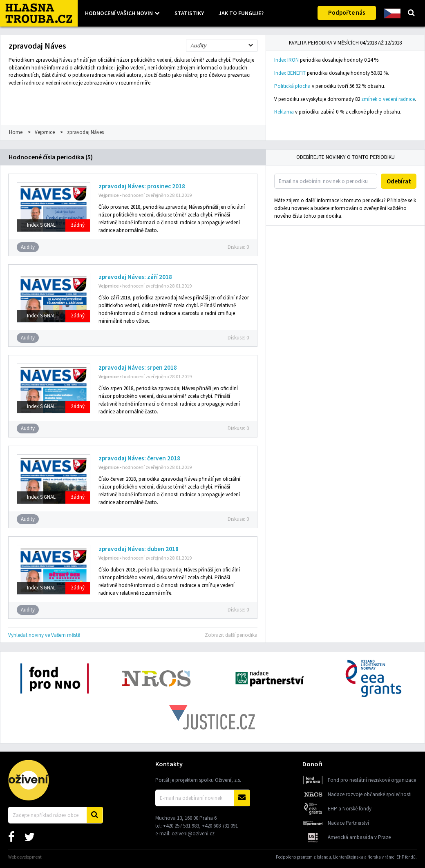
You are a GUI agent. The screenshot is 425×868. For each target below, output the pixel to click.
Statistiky (189, 13)
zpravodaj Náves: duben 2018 (139, 549)
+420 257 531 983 (181, 826)
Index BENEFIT (290, 73)
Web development (25, 857)
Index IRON (286, 60)
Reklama (284, 112)
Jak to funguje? (241, 13)
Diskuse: (238, 247)
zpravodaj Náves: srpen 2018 (138, 367)
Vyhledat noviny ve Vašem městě (44, 635)
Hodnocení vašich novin (119, 13)
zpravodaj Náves (85, 132)
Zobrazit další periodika (231, 635)
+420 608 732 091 (220, 826)
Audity (198, 45)
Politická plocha (292, 86)
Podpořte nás (347, 12)
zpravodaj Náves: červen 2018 (139, 458)
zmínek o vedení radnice (388, 99)
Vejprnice (45, 132)
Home (16, 132)
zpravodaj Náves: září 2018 (135, 277)
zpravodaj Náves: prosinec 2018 (142, 186)
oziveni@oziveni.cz (193, 833)
